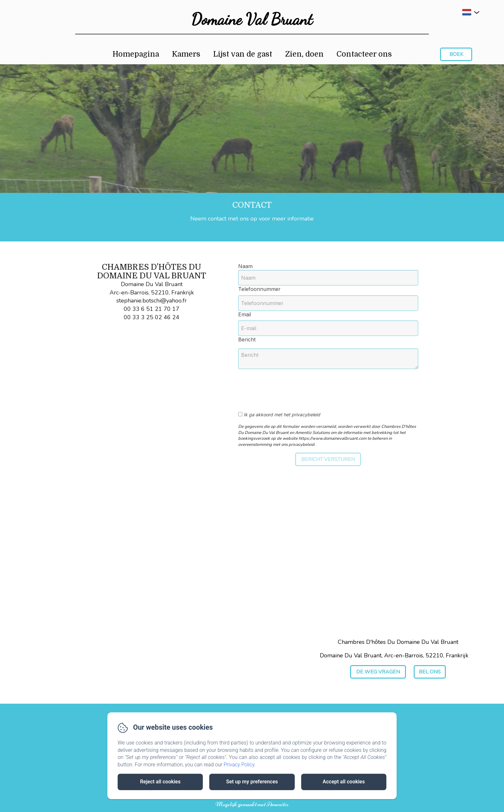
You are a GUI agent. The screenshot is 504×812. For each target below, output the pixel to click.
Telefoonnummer (259, 289)
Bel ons (430, 672)
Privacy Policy (239, 765)
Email (245, 314)
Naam (245, 266)
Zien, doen (304, 54)
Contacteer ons (364, 54)
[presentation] (292, 387)
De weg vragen (378, 672)
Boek (456, 54)
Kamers (186, 54)
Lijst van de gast (243, 54)
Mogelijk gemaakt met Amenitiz (252, 804)
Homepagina (136, 54)
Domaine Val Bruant (252, 19)
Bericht (247, 339)
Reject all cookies (160, 782)
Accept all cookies (344, 782)
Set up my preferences (252, 782)
